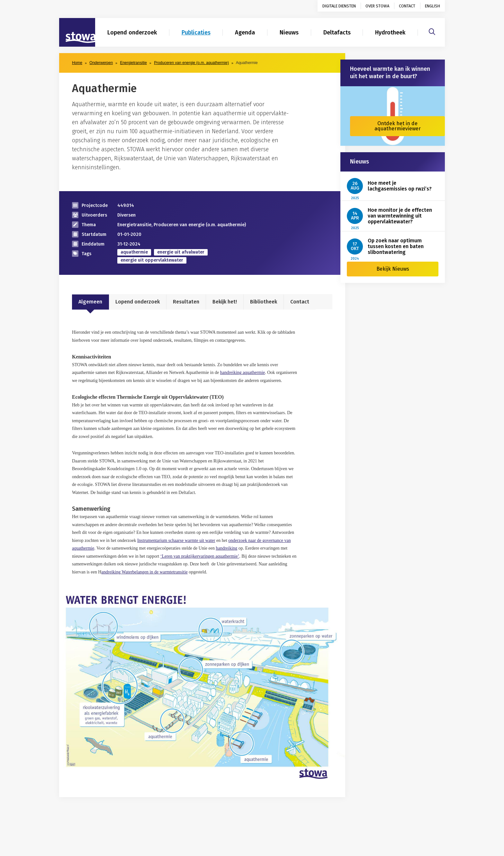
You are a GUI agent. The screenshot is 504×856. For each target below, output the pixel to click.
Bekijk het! (225, 302)
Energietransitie (133, 63)
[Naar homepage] (77, 33)
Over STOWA (377, 6)
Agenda (245, 33)
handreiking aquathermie (243, 372)
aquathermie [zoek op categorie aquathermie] (134, 252)
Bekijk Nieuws (393, 269)
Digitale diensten (339, 6)
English (432, 6)
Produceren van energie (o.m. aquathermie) (191, 63)
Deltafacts (337, 33)
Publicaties (196, 33)
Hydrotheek (390, 33)
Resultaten (186, 302)
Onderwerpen (101, 63)
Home (77, 63)
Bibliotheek (264, 302)
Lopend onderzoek (132, 33)
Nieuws (289, 33)
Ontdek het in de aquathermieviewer (398, 126)
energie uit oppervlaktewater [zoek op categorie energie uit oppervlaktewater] (152, 260)
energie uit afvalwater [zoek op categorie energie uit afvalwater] (181, 252)
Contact (407, 6)
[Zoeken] (432, 31)
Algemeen (90, 302)
